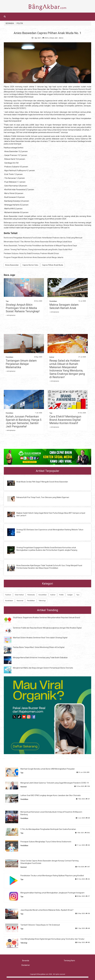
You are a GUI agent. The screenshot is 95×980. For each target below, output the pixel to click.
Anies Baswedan (12, 265)
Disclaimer (26, 965)
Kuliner (52, 357)
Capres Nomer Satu (30, 265)
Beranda (26, 961)
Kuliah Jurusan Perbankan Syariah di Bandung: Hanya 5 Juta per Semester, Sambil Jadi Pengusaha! (24, 421)
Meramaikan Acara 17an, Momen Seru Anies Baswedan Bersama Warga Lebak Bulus (38, 242)
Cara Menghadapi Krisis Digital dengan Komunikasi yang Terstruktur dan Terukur (52, 939)
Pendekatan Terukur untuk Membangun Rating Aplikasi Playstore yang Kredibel (52, 876)
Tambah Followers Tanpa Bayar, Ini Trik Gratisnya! (40, 925)
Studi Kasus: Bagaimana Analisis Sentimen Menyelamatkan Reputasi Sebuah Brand (46, 618)
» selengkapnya (11, 315)
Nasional (20, 601)
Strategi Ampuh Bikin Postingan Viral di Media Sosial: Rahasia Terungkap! (23, 308)
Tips (7, 301)
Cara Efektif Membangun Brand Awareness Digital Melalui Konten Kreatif (65, 420)
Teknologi (42, 601)
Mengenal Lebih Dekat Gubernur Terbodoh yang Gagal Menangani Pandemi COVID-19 (55, 783)
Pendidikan (53, 301)
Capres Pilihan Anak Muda (53, 265)
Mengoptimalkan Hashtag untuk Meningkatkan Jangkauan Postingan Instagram (52, 893)
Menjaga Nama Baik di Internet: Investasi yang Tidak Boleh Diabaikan (40, 658)
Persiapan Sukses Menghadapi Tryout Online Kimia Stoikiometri (46, 842)
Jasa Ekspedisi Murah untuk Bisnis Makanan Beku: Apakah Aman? (47, 910)
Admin (61, 38)
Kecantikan (43, 595)
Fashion (8, 595)
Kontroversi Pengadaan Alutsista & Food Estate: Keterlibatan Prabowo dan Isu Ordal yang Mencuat (43, 238)
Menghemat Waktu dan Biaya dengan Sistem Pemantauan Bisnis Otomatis (43, 668)
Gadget (70, 595)
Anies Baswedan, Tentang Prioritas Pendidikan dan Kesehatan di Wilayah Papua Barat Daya (40, 246)
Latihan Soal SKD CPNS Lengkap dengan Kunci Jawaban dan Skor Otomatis (51, 795)
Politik (61, 595)
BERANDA (10, 23)
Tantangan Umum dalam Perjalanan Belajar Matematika (21, 364)
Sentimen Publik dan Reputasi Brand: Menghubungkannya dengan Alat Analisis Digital (47, 628)
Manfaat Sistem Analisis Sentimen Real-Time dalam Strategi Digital (40, 638)
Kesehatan (9, 601)
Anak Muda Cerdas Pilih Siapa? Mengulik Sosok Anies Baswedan (42, 482)
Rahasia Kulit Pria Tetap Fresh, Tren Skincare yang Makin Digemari (43, 497)
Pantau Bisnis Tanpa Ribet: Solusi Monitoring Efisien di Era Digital (39, 647)
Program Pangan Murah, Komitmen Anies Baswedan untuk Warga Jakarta (34, 257)
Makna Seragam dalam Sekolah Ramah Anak (64, 306)
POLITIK (20, 23)
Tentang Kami (69, 961)
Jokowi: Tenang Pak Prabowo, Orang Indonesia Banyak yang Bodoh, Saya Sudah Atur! (38, 250)
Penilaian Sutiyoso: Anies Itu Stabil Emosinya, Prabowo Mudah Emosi (31, 253)
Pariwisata (31, 595)
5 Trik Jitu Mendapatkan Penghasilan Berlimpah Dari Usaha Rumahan (48, 829)
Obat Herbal (19, 595)
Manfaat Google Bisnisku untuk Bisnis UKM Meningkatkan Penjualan (48, 769)
